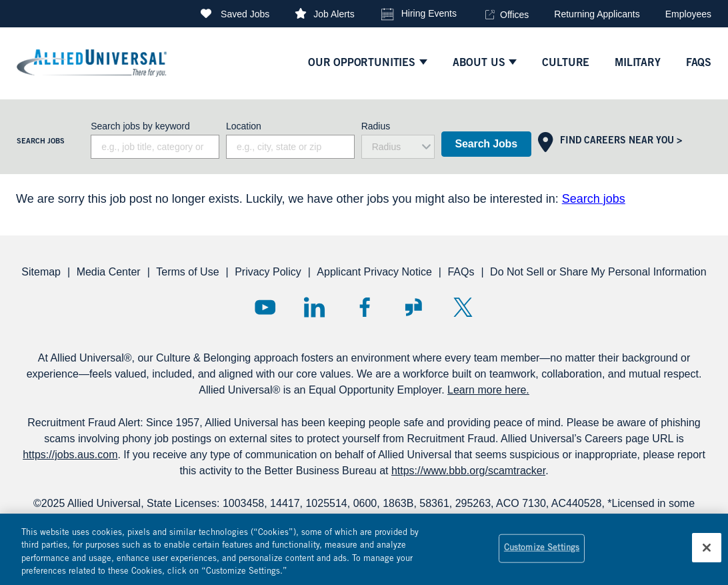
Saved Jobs (245, 14)
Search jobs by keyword (140, 126)
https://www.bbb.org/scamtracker (468, 471)
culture (566, 63)
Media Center (109, 272)
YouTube (265, 307)
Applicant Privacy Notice (374, 272)
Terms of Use (187, 272)
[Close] (707, 554)
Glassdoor (414, 307)
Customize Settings (542, 555)
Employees (688, 14)
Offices (514, 15)
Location (244, 126)
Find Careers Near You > (621, 141)
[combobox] (290, 147)
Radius (376, 126)
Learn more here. (488, 390)
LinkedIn (314, 307)
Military (638, 63)
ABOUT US (479, 63)
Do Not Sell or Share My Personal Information (598, 272)
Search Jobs (486, 144)
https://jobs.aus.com (70, 455)
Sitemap (41, 272)
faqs (699, 63)
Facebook (364, 307)
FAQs (461, 272)
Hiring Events (429, 13)
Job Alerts (334, 14)
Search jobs (594, 199)
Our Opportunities (362, 63)
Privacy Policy (268, 272)
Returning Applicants (597, 14)
